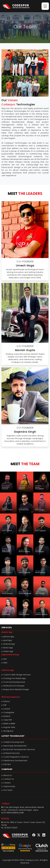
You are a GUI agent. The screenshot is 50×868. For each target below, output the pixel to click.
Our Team (8, 790)
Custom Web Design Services (17, 675)
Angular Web (9, 727)
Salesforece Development (15, 761)
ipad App (8, 640)
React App (8, 648)
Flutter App (8, 651)
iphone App (9, 637)
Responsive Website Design (16, 689)
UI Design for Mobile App (15, 678)
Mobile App (7, 632)
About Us (7, 775)
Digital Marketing (10, 655)
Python (6, 701)
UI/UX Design (8, 670)
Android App (9, 644)
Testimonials (9, 786)
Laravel (7, 709)
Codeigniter (9, 712)
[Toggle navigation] (45, 6)
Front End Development (14, 682)
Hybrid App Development (15, 746)
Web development (11, 697)
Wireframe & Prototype (14, 686)
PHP (5, 705)
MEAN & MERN (9, 724)
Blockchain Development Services (19, 749)
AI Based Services (12, 753)
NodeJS (7, 716)
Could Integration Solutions (16, 757)
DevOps (7, 764)
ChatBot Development (14, 742)
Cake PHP (8, 720)
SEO (5, 659)
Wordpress (8, 731)
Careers (7, 783)
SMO (5, 663)
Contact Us (9, 779)
